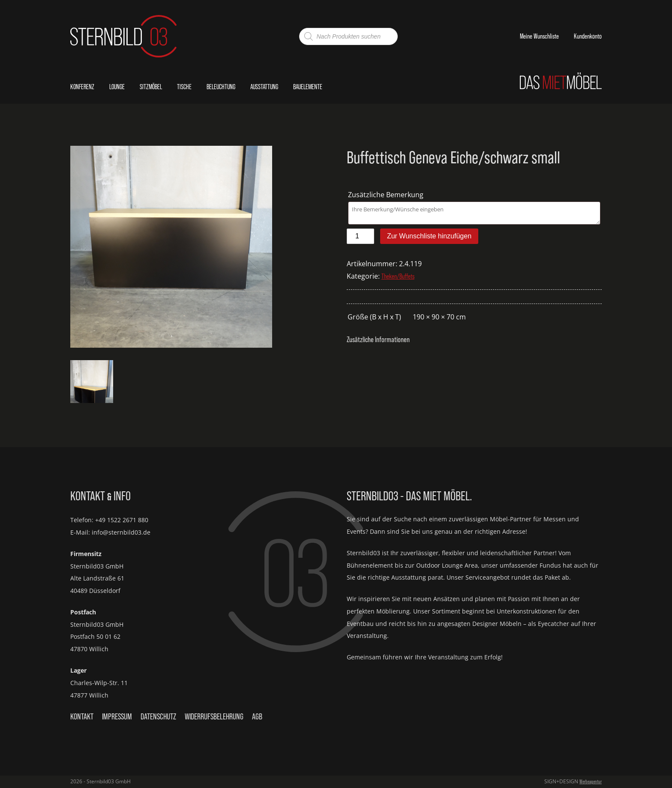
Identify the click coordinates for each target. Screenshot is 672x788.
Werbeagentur (591, 781)
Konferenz (82, 87)
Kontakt (82, 716)
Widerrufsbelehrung (214, 716)
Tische (184, 87)
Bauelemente (308, 87)
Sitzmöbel (151, 87)
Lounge (117, 87)
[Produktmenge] (360, 236)
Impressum (117, 716)
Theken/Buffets (398, 276)
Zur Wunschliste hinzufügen (429, 236)
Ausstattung (264, 87)
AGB (257, 716)
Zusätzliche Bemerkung (387, 195)
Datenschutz (158, 716)
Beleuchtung (221, 87)
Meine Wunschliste (539, 36)
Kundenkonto (588, 36)
